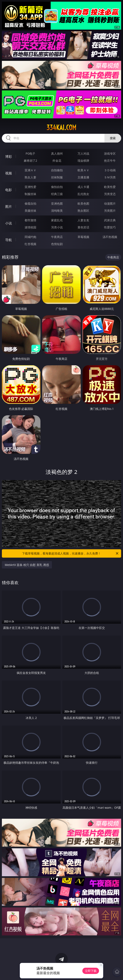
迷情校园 (30, 227)
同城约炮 (30, 237)
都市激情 (30, 220)
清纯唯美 (57, 211)
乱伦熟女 (83, 194)
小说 (9, 223)
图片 (9, 207)
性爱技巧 (110, 227)
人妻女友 (83, 220)
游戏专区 (110, 153)
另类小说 (57, 227)
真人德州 (57, 153)
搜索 (113, 138)
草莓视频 (83, 237)
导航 (9, 240)
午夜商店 (57, 237)
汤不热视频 (110, 237)
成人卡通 (83, 187)
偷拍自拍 (57, 187)
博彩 (9, 156)
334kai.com (61, 128)
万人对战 (83, 153)
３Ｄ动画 (110, 170)
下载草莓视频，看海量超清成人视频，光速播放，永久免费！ (71, 553)
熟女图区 (83, 211)
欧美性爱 (110, 187)
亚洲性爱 (30, 187)
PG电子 (31, 153)
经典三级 (57, 194)
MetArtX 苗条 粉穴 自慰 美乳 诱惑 (27, 565)
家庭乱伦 (57, 220)
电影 (9, 190)
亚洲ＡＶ (30, 170)
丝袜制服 (57, 177)
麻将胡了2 (30, 161)
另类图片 (110, 211)
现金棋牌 (83, 161)
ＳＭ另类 (110, 177)
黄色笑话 (83, 227)
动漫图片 (110, 203)
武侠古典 (110, 220)
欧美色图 (83, 203)
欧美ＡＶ (83, 170)
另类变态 (110, 194)
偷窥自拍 (30, 203)
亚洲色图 (57, 203)
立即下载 (91, 971)
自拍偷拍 (57, 170)
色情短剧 (57, 244)
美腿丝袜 (30, 211)
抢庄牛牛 (110, 161)
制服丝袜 (30, 194)
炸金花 (57, 161)
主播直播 (83, 177)
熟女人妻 (30, 177)
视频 (9, 173)
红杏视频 (30, 244)
